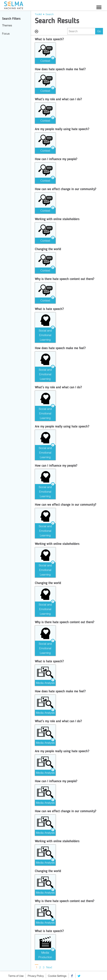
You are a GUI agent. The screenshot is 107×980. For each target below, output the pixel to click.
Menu (99, 7)
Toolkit (38, 14)
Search (50, 14)
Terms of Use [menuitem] (16, 976)
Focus (6, 33)
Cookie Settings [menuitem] (58, 976)
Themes (7, 25)
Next (49, 967)
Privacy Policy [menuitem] (36, 976)
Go (99, 31)
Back (37, 32)
